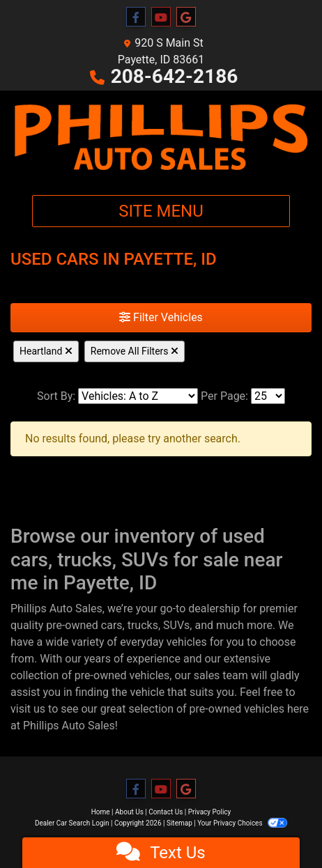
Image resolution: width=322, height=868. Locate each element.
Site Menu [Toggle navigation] (161, 211)
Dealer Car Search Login (72, 823)
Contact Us (166, 812)
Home (101, 812)
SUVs (176, 625)
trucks (143, 625)
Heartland (46, 351)
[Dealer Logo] (161, 137)
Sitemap (179, 823)
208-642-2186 (175, 76)
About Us (129, 812)
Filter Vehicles (161, 317)
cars (112, 625)
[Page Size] (268, 396)
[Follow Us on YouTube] (161, 17)
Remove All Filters (135, 351)
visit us (28, 709)
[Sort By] (138, 396)
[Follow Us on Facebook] (136, 17)
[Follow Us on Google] (186, 17)
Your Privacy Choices (242, 823)
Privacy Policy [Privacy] (210, 812)
